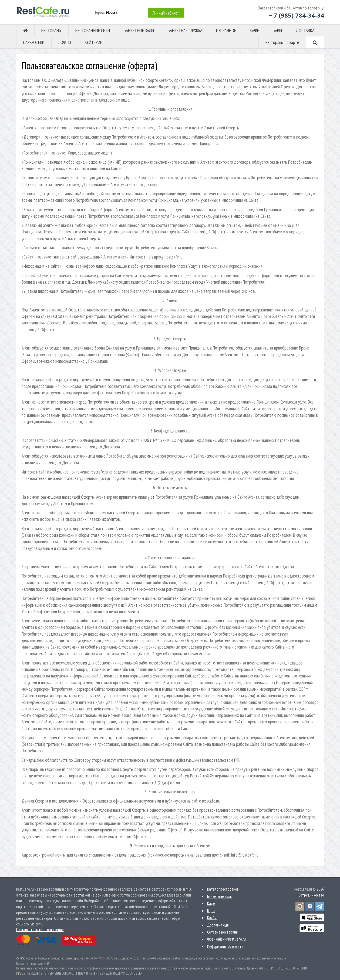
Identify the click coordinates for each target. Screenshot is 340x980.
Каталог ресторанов (223, 889)
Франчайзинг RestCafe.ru (226, 939)
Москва (112, 12)
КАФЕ (254, 31)
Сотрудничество (311, 895)
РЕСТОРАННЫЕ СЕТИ (93, 31)
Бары (211, 911)
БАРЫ (277, 31)
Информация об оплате (225, 946)
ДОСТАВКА (305, 31)
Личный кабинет (166, 13)
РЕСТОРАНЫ (51, 31)
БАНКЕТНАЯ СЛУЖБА (185, 31)
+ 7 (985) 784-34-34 (296, 15)
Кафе (211, 903)
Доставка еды (218, 925)
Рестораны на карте (282, 42)
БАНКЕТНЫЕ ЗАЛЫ (139, 31)
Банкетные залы (220, 896)
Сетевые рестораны (223, 932)
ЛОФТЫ (65, 42)
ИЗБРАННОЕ (226, 31)
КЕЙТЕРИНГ (95, 42)
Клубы (212, 918)
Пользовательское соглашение (40, 930)
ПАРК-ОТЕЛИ (34, 42)
